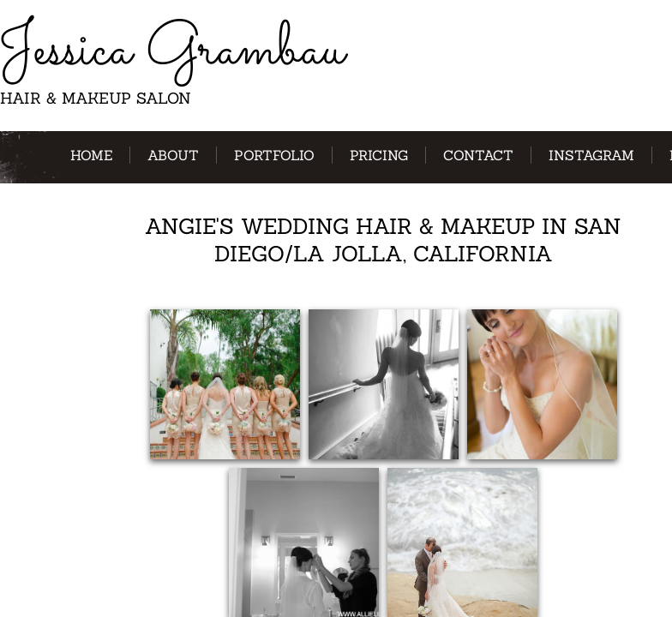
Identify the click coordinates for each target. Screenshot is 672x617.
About (173, 155)
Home (91, 155)
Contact (478, 155)
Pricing (379, 155)
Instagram (591, 155)
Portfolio (274, 155)
